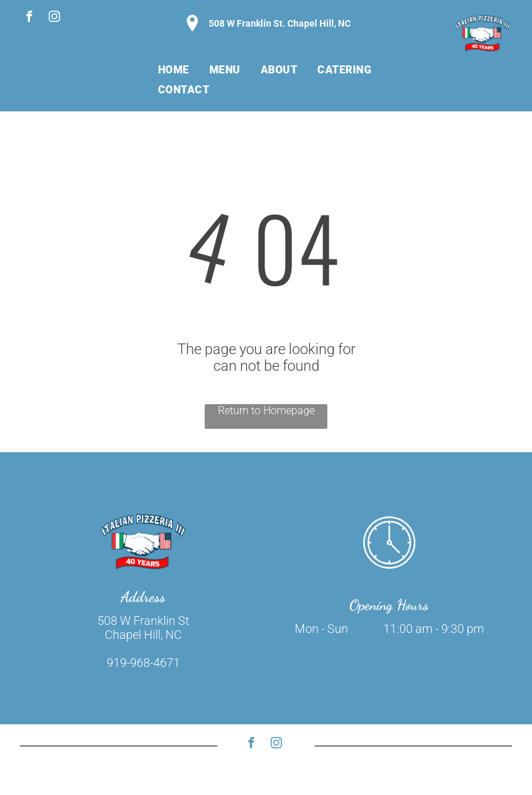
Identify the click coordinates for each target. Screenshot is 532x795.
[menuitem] (174, 70)
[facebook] (29, 18)
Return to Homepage (266, 411)
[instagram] (54, 18)
